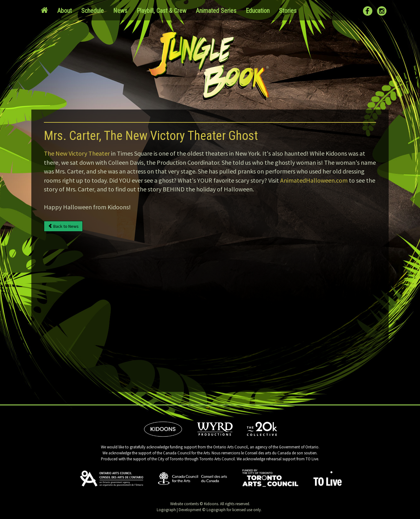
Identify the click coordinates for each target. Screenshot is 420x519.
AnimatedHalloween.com (314, 180)
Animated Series (216, 11)
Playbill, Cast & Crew (162, 11)
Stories (288, 11)
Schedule (92, 11)
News (120, 11)
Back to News (63, 226)
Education (258, 11)
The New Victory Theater (77, 153)
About (65, 11)
